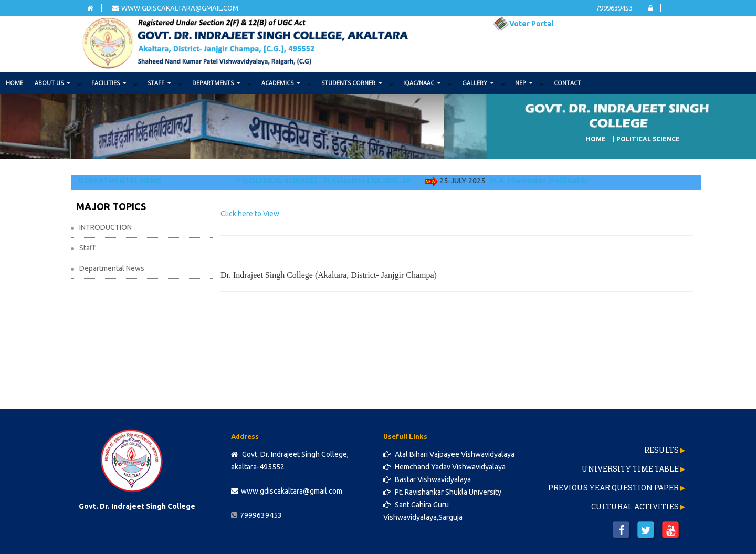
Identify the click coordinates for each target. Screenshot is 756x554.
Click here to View (250, 214)
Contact (568, 83)
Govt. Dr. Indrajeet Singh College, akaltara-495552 (290, 461)
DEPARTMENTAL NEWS (120, 181)
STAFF (159, 83)
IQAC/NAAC (422, 83)
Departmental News (112, 268)
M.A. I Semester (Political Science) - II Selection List (587, 181)
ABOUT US (52, 83)
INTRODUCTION (106, 227)
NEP (524, 83)
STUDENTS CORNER (351, 83)
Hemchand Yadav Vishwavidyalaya (444, 467)
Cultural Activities (635, 506)
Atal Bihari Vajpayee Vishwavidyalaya (449, 454)
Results (661, 450)
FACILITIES (109, 83)
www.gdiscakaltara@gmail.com (175, 8)
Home (14, 83)
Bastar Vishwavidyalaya (427, 479)
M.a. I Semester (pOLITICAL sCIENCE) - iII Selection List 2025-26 (303, 181)
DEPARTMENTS (216, 83)
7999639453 (614, 8)
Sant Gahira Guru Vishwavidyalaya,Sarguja (423, 511)
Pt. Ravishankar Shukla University (442, 492)
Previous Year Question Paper (613, 488)
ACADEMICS (281, 83)
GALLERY (478, 83)
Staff (87, 248)
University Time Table (630, 469)
